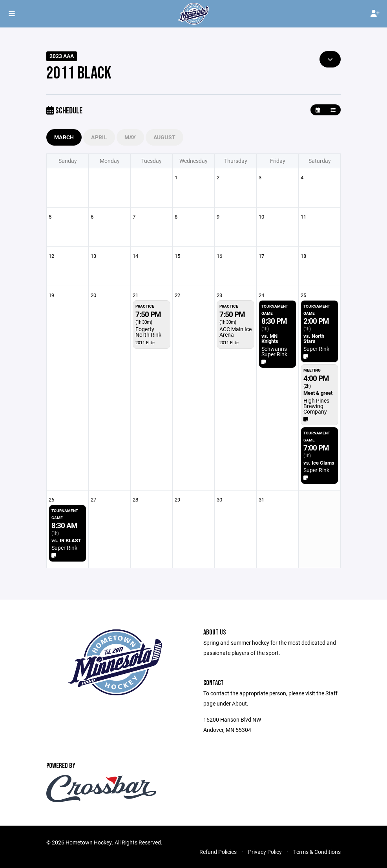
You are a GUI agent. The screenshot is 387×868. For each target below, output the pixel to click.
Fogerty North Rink (148, 332)
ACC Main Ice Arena (235, 332)
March (64, 137)
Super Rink (316, 349)
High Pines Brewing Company (316, 406)
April (99, 137)
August (165, 137)
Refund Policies (218, 852)
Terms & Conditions (317, 852)
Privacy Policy (265, 852)
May (130, 137)
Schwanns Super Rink (274, 351)
